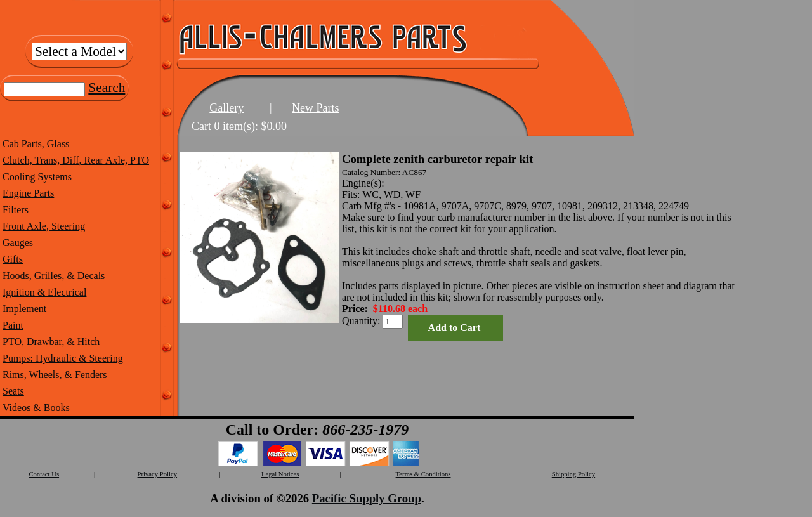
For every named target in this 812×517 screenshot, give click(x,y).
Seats (13, 391)
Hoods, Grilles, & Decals (54, 276)
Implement (24, 309)
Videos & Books (36, 408)
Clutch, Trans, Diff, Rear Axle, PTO (76, 160)
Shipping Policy (573, 474)
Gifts (13, 259)
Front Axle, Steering (44, 226)
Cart (201, 126)
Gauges (18, 243)
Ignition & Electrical (44, 292)
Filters (16, 210)
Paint (13, 325)
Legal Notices (280, 474)
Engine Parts (28, 193)
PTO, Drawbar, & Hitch (51, 342)
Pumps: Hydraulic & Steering (63, 358)
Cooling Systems (37, 177)
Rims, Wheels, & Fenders (55, 375)
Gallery (226, 108)
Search (107, 88)
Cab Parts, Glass (36, 144)
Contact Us (44, 474)
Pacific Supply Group (367, 498)
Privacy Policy (157, 474)
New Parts (316, 108)
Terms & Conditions (423, 474)
